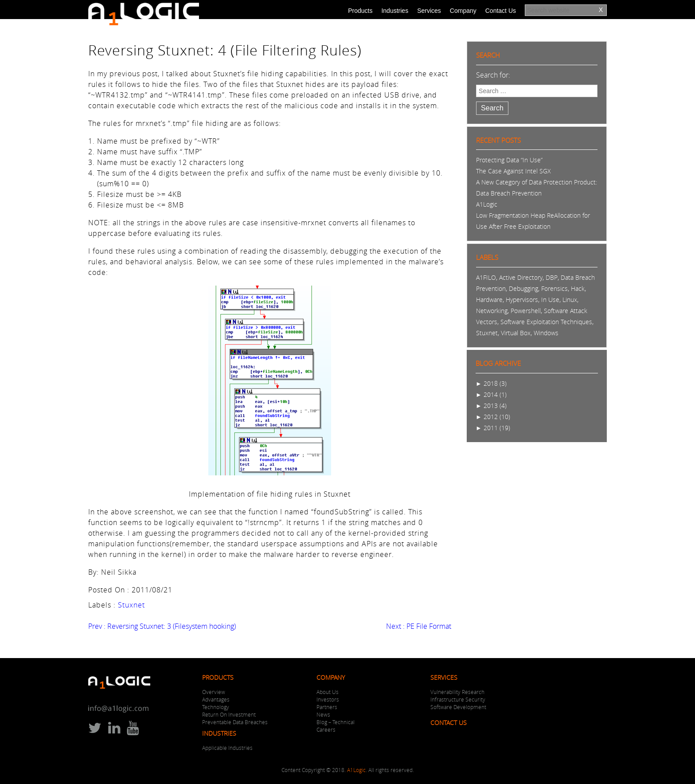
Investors (328, 699)
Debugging (523, 288)
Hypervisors (522, 300)
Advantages (216, 699)
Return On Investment (229, 714)
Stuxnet (131, 605)
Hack (578, 288)
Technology (216, 707)
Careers (326, 729)
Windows (546, 333)
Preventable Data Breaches (235, 722)
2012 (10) (493, 417)
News (323, 714)
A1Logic (487, 204)
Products (360, 11)
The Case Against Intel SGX (513, 171)
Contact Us (501, 11)
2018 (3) (491, 383)
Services (429, 11)
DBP (552, 277)
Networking (492, 311)
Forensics (554, 288)
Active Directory (521, 277)
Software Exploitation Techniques (546, 322)
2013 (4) (491, 406)
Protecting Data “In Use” (509, 160)
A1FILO (486, 277)
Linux (570, 300)
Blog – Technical (336, 722)
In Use (550, 300)
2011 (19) (493, 428)
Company (463, 11)
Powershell (526, 311)
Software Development (458, 707)
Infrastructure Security (458, 699)
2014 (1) (491, 394)
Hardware (489, 300)
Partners (327, 707)
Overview (214, 692)
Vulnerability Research (457, 692)
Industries (395, 11)
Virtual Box (516, 333)
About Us (328, 692)
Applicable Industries (227, 748)
